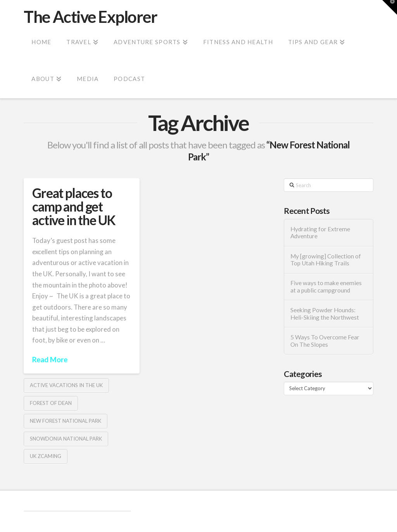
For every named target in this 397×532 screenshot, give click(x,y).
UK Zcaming (46, 456)
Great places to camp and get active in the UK (74, 207)
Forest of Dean (51, 403)
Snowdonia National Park (66, 439)
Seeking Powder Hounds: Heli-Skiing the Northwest (325, 314)
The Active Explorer (90, 17)
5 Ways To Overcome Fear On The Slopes (325, 341)
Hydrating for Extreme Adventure (320, 233)
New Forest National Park (66, 421)
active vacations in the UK (66, 385)
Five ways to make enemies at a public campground (326, 287)
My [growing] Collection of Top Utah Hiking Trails (326, 260)
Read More (50, 360)
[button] (390, 7)
